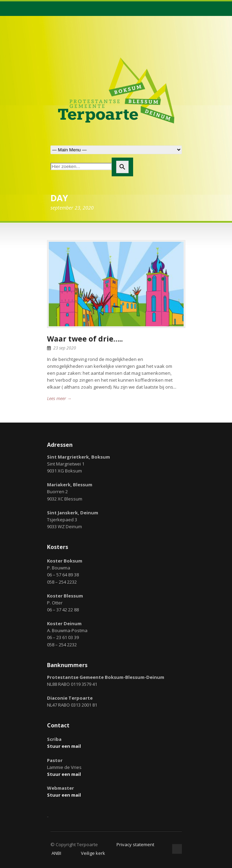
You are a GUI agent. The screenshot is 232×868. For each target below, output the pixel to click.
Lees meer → (59, 398)
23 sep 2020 (65, 348)
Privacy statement (135, 844)
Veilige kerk (93, 853)
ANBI (56, 853)
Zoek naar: (116, 150)
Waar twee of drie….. (85, 339)
